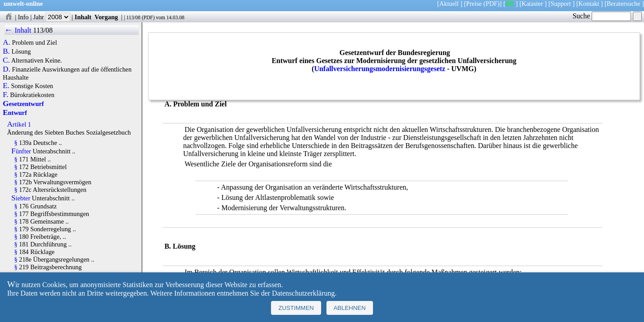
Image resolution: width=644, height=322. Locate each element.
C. (6, 60)
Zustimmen (296, 308)
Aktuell (449, 4)
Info (23, 17)
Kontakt (589, 4)
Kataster (532, 4)
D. (6, 69)
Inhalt (83, 17)
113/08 (133, 17)
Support (561, 4)
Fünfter (21, 151)
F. (6, 95)
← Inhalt (18, 30)
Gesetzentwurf (23, 104)
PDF (148, 17)
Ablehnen (350, 308)
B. (6, 51)
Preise (474, 4)
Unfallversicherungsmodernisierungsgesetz (379, 69)
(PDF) (491, 4)
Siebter (21, 198)
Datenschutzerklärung (303, 293)
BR (510, 4)
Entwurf (15, 113)
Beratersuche (624, 4)
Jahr (52, 17)
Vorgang (106, 17)
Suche (602, 16)
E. (6, 86)
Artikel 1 (19, 124)
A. (6, 42)
